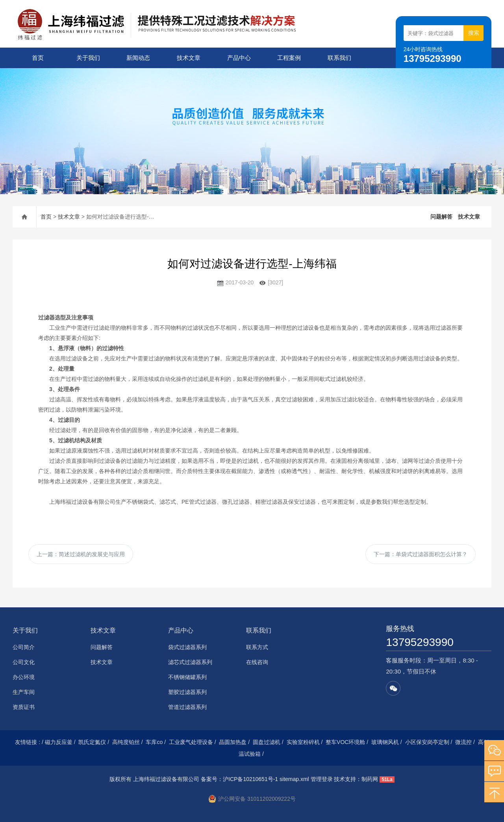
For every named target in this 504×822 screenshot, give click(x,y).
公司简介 (24, 647)
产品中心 (239, 58)
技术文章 (189, 58)
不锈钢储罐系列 (187, 677)
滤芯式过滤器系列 (190, 662)
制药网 (370, 779)
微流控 (463, 742)
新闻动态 (138, 58)
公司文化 (24, 662)
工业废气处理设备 (191, 742)
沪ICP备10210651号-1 (250, 779)
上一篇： (81, 554)
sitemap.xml (294, 779)
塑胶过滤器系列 (187, 692)
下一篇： (421, 554)
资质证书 (24, 707)
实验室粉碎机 (303, 742)
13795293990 (420, 642)
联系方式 (257, 647)
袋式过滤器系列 (187, 647)
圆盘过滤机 (267, 742)
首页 (38, 58)
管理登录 (322, 779)
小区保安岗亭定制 (427, 742)
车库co (154, 742)
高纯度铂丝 (126, 742)
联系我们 (339, 58)
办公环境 (24, 677)
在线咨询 (257, 662)
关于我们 (88, 58)
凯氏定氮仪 (92, 742)
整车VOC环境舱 (345, 742)
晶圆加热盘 (233, 742)
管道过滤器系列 (187, 707)
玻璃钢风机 (385, 742)
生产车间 (24, 692)
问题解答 (441, 217)
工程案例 (289, 58)
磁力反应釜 (59, 742)
